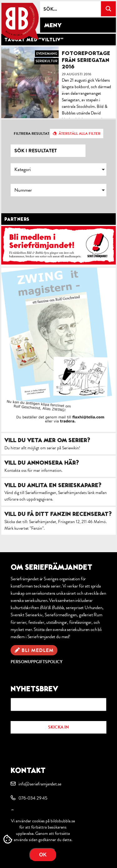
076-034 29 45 (33, 798)
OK (43, 855)
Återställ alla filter (80, 134)
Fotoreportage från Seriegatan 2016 (86, 60)
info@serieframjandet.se (40, 784)
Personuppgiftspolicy (37, 662)
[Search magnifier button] (108, 9)
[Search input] (71, 9)
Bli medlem (38, 650)
